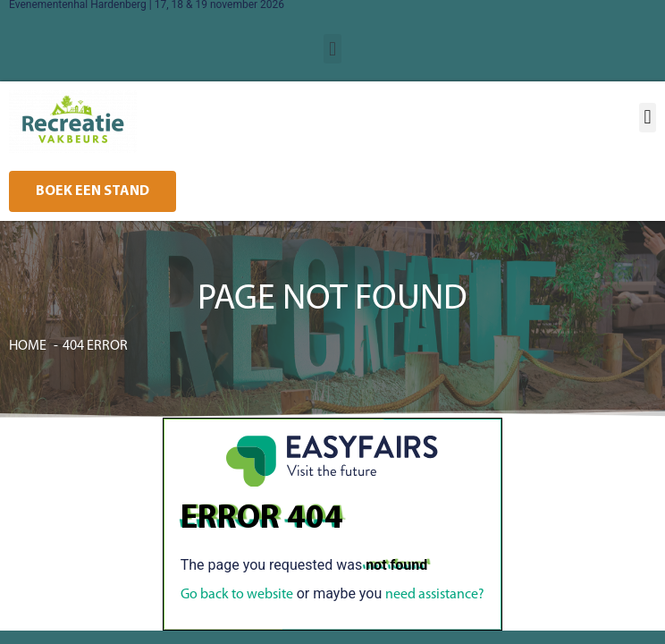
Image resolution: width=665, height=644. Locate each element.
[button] (332, 49)
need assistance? (435, 595)
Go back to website (237, 595)
